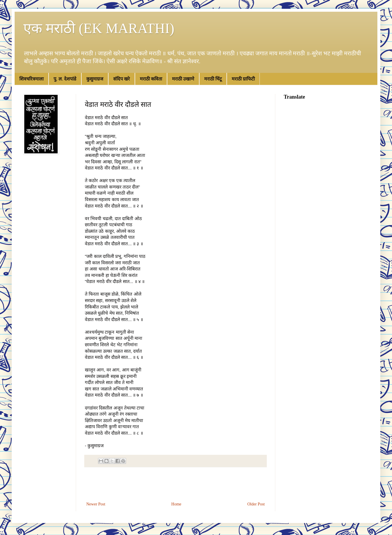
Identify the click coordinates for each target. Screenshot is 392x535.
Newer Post (96, 504)
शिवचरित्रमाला (31, 79)
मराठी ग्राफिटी (243, 79)
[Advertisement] (176, 484)
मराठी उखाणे (183, 79)
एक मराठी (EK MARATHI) (99, 28)
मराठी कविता (151, 79)
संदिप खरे (122, 79)
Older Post (256, 504)
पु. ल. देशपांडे (65, 79)
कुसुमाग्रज (95, 79)
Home (176, 504)
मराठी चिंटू (213, 79)
